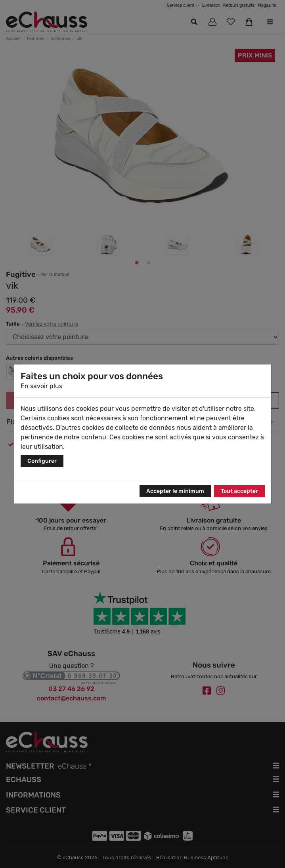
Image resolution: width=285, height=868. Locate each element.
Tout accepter (239, 491)
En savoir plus (41, 386)
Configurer (42, 461)
